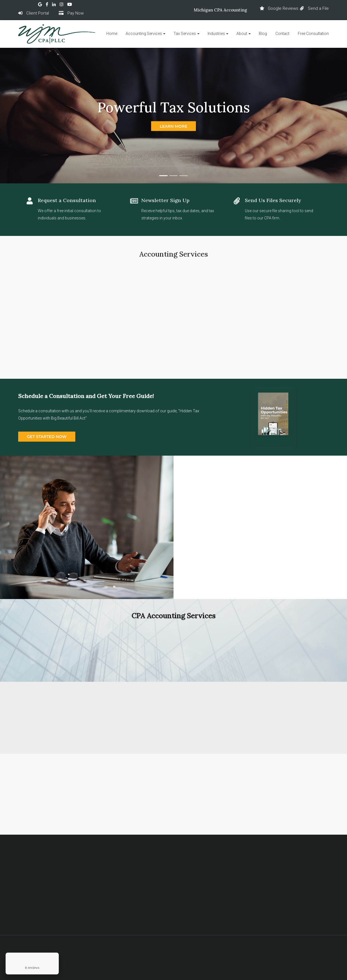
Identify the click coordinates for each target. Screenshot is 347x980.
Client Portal (34, 13)
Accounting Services (144, 34)
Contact (282, 34)
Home (112, 34)
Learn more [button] (173, 126)
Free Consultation (313, 34)
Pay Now (71, 13)
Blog (263, 34)
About (242, 34)
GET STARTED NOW (47, 437)
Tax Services (185, 34)
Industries (216, 34)
